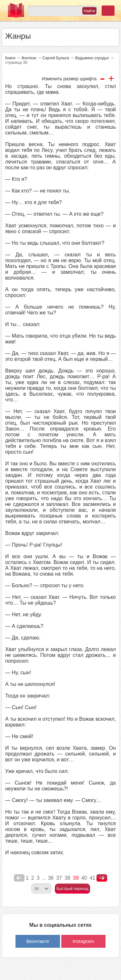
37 (59, 878)
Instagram (83, 941)
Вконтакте (38, 941)
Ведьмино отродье (92, 58)
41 (92, 878)
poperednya (19, 878)
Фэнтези (29, 58)
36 (51, 878)
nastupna (102, 878)
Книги (10, 58)
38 (67, 878)
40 (84, 878)
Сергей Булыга (56, 58)
